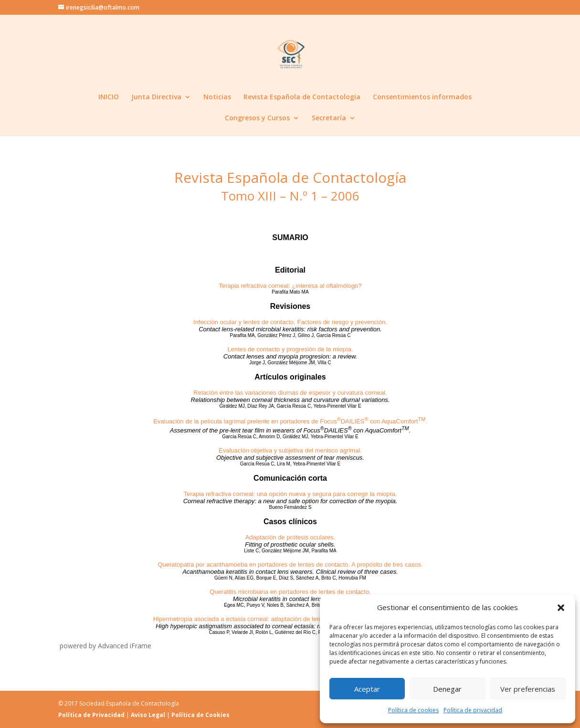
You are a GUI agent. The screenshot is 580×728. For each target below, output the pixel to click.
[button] (561, 608)
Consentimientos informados (422, 97)
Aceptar (367, 689)
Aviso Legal (148, 715)
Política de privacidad (473, 710)
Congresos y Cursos (257, 118)
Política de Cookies (200, 715)
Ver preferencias (528, 689)
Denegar (447, 689)
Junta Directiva (156, 97)
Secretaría (329, 118)
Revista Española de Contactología (302, 97)
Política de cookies (413, 710)
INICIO (109, 97)
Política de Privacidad (91, 715)
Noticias (217, 97)
